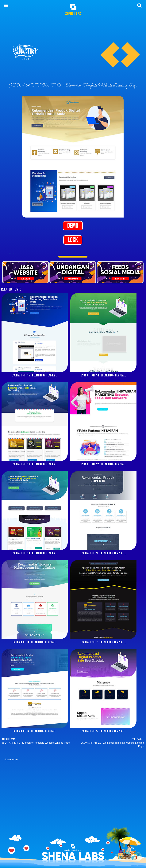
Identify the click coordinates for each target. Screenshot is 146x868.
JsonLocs (12, 253)
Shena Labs (73, 14)
